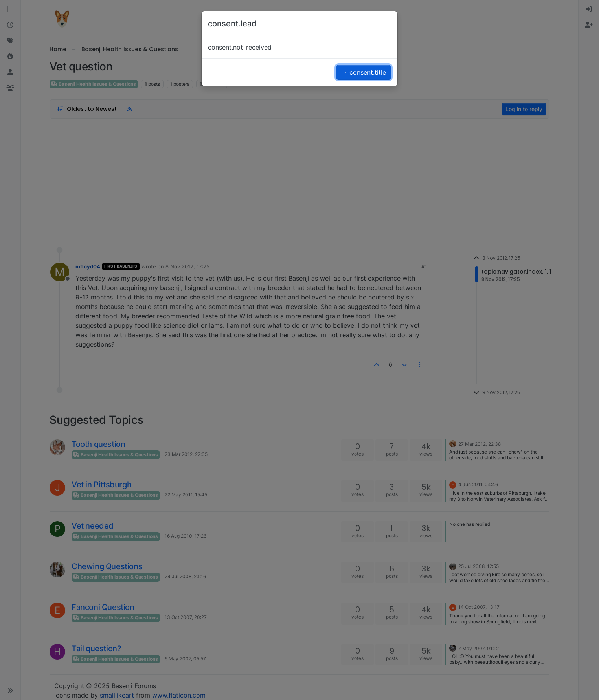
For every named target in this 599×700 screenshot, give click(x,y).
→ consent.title (364, 72)
